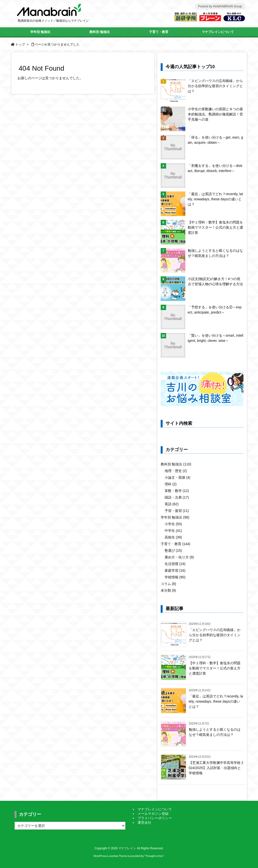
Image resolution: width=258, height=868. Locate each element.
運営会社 (144, 822)
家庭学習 (175, 570)
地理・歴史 (176, 471)
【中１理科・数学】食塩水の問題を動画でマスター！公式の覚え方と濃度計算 (215, 227)
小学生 (173, 524)
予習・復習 (177, 511)
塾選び (173, 551)
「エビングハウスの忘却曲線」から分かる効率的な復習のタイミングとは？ (215, 86)
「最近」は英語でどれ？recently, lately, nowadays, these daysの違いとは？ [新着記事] (216, 701)
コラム (168, 584)
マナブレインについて (155, 809)
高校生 (173, 537)
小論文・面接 (178, 477)
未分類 (168, 590)
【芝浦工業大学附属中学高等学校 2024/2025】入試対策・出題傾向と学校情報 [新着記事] (216, 768)
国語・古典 (177, 497)
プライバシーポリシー (155, 818)
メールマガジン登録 (153, 814)
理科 (171, 484)
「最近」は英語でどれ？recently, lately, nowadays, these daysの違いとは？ (215, 199)
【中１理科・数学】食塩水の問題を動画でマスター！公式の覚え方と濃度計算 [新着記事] (215, 668)
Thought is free (154, 856)
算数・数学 (177, 491)
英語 (172, 504)
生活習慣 (175, 564)
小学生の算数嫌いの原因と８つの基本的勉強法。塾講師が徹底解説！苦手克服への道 (215, 114)
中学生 (173, 531)
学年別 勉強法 (175, 517)
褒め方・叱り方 (179, 557)
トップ (20, 44)
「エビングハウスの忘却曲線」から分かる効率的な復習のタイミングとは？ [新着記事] (215, 635)
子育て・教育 (176, 544)
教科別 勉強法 (176, 464)
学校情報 (175, 577)
